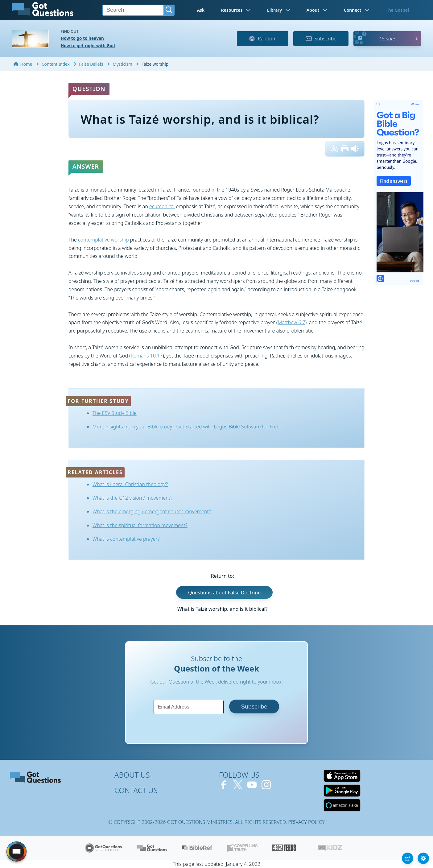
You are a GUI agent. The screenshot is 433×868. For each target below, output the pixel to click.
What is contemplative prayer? (126, 539)
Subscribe (321, 39)
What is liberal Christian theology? (130, 484)
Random (263, 39)
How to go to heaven (82, 38)
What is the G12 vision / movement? (132, 498)
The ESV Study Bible (115, 413)
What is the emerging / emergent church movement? (152, 511)
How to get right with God (88, 45)
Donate (387, 39)
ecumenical (162, 206)
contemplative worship (103, 240)
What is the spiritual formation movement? (140, 525)
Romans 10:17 (147, 356)
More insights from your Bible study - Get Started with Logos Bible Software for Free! (187, 427)
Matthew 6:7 (291, 322)
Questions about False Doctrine (224, 592)
